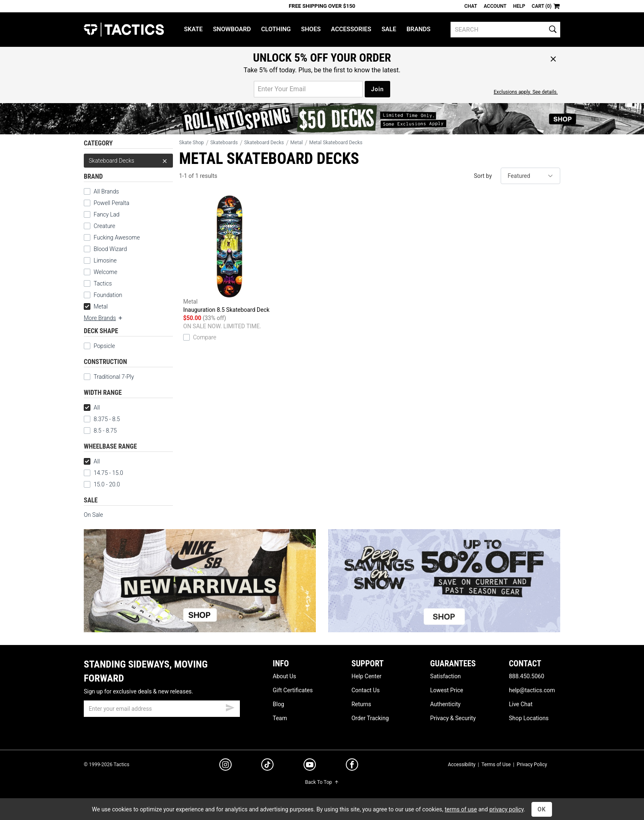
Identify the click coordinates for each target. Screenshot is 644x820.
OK (542, 809)
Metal (96, 306)
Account (495, 6)
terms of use (461, 809)
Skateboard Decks (128, 161)
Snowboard (232, 29)
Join (377, 89)
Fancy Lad (107, 214)
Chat (471, 6)
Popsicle (104, 346)
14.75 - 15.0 (103, 473)
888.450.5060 (527, 676)
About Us (284, 676)
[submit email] (230, 707)
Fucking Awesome (117, 237)
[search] (505, 30)
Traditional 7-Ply (114, 377)
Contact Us (366, 690)
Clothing (276, 29)
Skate (193, 29)
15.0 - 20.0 (102, 484)
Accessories (351, 29)
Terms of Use (496, 765)
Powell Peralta (112, 203)
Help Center (367, 676)
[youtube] (310, 766)
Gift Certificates (293, 690)
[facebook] (352, 766)
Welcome (105, 272)
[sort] (530, 176)
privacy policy (506, 809)
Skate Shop (191, 143)
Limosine (105, 260)
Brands (419, 29)
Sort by (483, 176)
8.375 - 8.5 (102, 419)
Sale (389, 29)
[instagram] (225, 766)
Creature (104, 226)
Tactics (124, 30)
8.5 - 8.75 (100, 431)
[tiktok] (267, 766)
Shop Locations (529, 718)
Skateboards (224, 143)
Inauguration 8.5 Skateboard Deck (229, 254)
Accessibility (461, 765)
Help (519, 6)
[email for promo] (308, 89)
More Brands (103, 318)
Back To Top (322, 782)
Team (280, 718)
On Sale (93, 515)
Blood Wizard (110, 249)
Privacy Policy (532, 765)
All (92, 408)
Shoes (311, 29)
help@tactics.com (532, 690)
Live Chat (521, 704)
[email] (162, 709)
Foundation (108, 295)
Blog (278, 704)
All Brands (106, 191)
